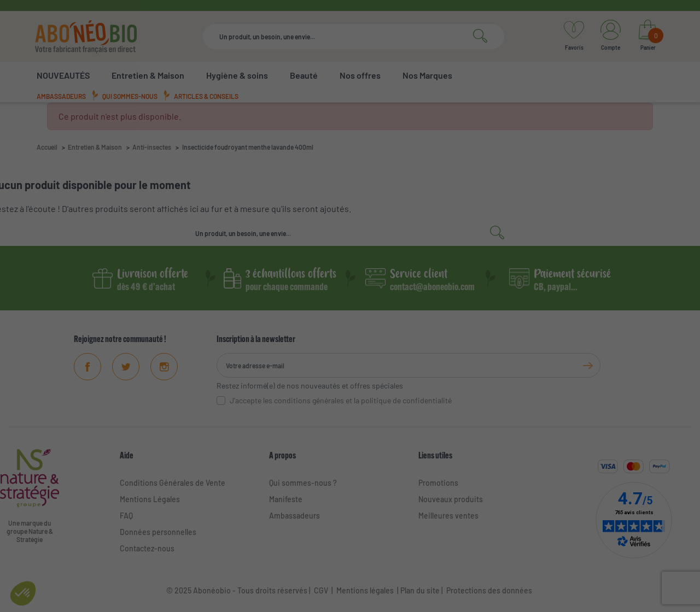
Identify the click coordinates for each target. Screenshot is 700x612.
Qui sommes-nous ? (303, 483)
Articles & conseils (206, 96)
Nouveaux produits (451, 499)
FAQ (126, 516)
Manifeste (286, 499)
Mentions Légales (150, 499)
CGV (320, 590)
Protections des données (489, 590)
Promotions (438, 483)
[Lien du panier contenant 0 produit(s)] (648, 37)
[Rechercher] (354, 37)
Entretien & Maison (95, 147)
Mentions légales (365, 590)
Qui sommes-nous (130, 96)
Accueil (47, 147)
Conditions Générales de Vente (173, 483)
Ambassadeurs (61, 96)
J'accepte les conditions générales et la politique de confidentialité (341, 400)
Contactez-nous (147, 548)
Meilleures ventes (448, 516)
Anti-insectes (152, 147)
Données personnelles (158, 532)
